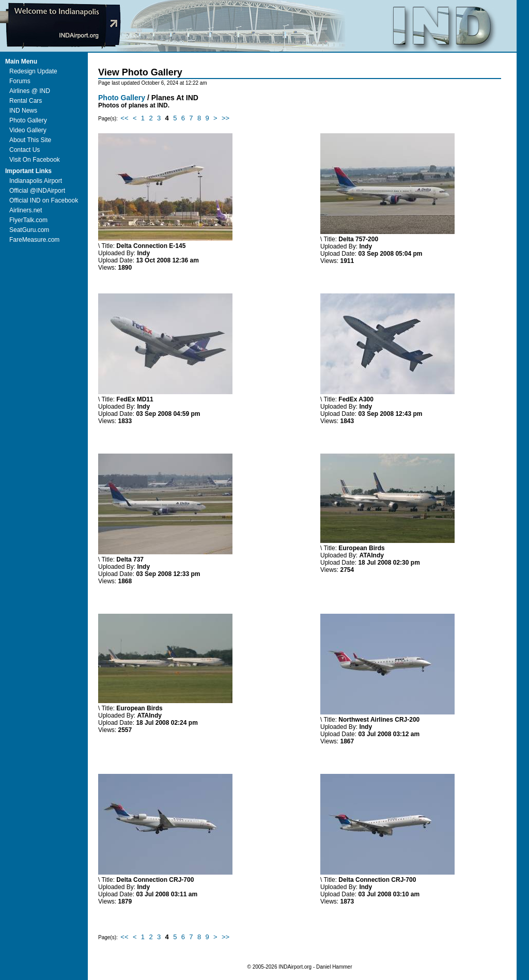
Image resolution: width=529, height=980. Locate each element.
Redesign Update (33, 71)
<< (124, 118)
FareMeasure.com (34, 240)
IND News (23, 111)
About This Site (30, 140)
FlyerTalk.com (28, 220)
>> (225, 118)
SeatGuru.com (29, 230)
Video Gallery (28, 130)
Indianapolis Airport (36, 181)
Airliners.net (26, 210)
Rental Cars (26, 101)
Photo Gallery (28, 120)
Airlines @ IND (30, 91)
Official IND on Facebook (44, 200)
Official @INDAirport (37, 191)
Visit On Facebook (35, 160)
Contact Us (25, 150)
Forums (20, 81)
